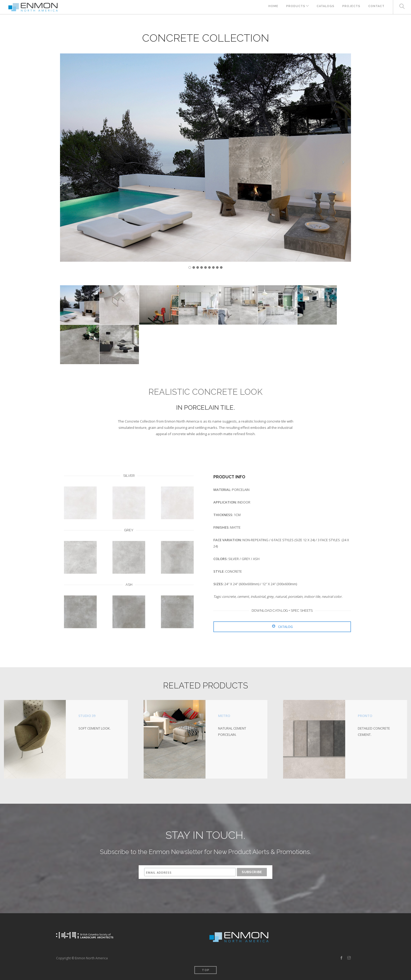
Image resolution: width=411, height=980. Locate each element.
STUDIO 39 (87, 715)
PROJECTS (351, 7)
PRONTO (365, 715)
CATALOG (282, 626)
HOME (270, 7)
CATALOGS (325, 7)
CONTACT (376, 7)
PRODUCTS (293, 7)
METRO (224, 715)
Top (206, 970)
